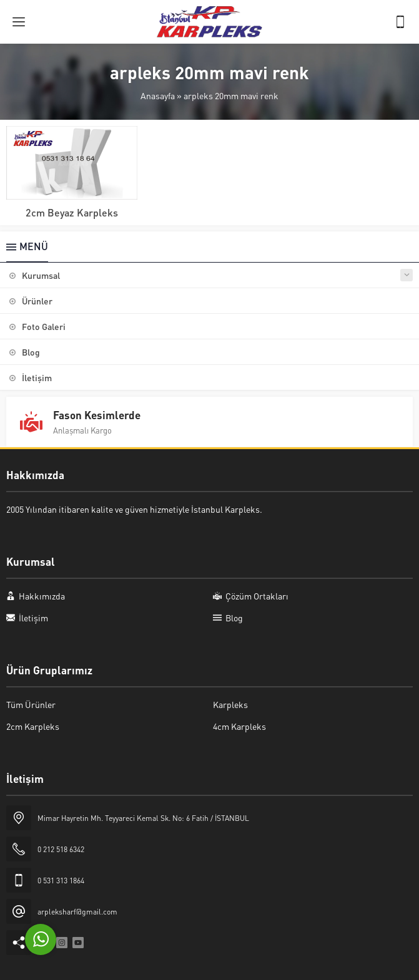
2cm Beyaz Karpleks (72, 212)
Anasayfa (158, 95)
